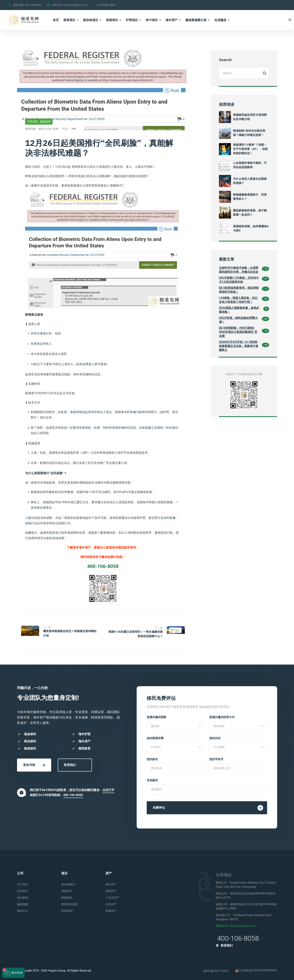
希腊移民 (67, 896)
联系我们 (70, 764)
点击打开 (108, 789)
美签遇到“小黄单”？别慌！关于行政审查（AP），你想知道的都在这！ (250, 149)
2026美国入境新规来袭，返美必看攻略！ (239, 310)
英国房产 (111, 890)
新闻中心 (23, 910)
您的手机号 (216, 758)
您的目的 (215, 737)
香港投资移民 (70, 903)
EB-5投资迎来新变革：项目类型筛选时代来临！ (239, 290)
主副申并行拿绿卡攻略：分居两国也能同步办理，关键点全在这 (239, 270)
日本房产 (111, 903)
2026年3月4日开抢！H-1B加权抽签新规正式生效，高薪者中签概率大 (239, 346)
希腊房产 (111, 910)
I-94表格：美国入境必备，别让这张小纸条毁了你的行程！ (238, 300)
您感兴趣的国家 (157, 716)
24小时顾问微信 (106, 5)
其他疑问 (152, 779)
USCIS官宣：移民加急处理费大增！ (238, 320)
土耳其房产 (112, 896)
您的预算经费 (155, 737)
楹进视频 (23, 903)
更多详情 (34, 764)
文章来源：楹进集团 (39, 122)
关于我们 (23, 883)
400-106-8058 (33, 5)
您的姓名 (152, 758)
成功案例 (23, 896)
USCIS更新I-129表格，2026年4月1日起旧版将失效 (239, 280)
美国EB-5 (67, 890)
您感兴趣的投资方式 (222, 716)
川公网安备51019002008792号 (256, 969)
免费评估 (208, 807)
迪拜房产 (111, 883)
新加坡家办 (68, 883)
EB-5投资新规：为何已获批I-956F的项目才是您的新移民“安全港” (238, 332)
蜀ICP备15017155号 (216, 970)
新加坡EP (67, 910)
